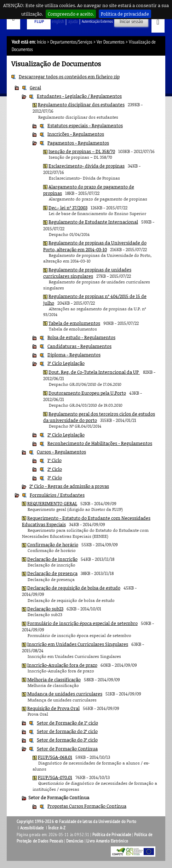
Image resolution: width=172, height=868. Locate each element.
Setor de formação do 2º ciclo (67, 731)
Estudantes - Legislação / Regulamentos (79, 96)
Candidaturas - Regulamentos (79, 346)
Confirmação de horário (53, 545)
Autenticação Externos (97, 21)
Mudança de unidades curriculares (65, 694)
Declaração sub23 (45, 609)
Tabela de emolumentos (74, 323)
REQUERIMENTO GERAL (52, 503)
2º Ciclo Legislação (66, 435)
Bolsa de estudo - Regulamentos (81, 337)
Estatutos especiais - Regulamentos (85, 125)
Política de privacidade (125, 14)
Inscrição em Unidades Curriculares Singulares (78, 644)
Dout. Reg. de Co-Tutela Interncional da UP (94, 372)
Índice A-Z (57, 828)
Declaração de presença (52, 573)
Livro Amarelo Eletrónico (107, 841)
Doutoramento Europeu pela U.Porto (87, 393)
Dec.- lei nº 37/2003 (68, 208)
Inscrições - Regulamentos (76, 134)
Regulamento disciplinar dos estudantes (81, 105)
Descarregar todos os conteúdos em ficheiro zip (69, 77)
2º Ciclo (55, 469)
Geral (35, 88)
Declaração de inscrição (52, 559)
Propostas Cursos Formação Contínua (87, 806)
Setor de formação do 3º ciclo (67, 740)
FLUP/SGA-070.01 (55, 777)
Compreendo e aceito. (71, 14)
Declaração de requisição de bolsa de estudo (74, 588)
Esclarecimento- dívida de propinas (87, 166)
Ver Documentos (111, 42)
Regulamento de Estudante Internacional (93, 222)
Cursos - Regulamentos (61, 452)
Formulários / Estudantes (57, 495)
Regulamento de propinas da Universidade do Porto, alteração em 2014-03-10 (95, 246)
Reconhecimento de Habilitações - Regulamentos (100, 443)
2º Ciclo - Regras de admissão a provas (69, 486)
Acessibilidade (32, 828)
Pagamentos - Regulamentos (78, 143)
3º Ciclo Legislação (66, 363)
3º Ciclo (55, 478)
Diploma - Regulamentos (74, 355)
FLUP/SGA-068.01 (55, 757)
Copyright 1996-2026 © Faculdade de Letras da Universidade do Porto (76, 822)
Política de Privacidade (112, 835)
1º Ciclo (55, 460)
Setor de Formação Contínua (67, 749)
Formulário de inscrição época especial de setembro (82, 623)
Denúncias (75, 841)
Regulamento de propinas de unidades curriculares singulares (87, 273)
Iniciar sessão (131, 21)
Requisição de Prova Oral (53, 708)
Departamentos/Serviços (71, 42)
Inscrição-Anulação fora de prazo (62, 665)
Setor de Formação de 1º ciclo (67, 723)
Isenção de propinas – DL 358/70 (82, 151)
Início (41, 42)
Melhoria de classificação (54, 680)
